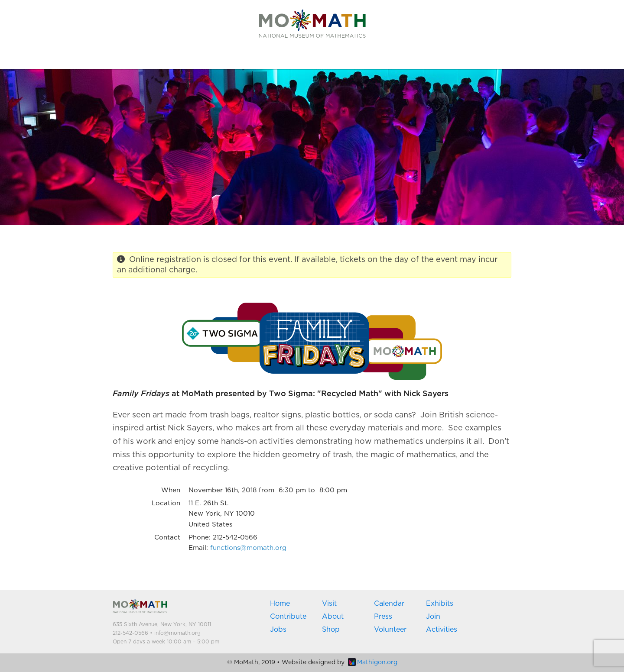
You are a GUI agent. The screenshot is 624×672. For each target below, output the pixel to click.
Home (280, 604)
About (333, 617)
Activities (442, 630)
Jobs (278, 630)
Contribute (288, 617)
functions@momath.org (248, 548)
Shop (331, 630)
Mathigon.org (373, 662)
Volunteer (390, 630)
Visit (329, 604)
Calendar (389, 604)
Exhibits (440, 604)
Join (433, 617)
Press (383, 617)
